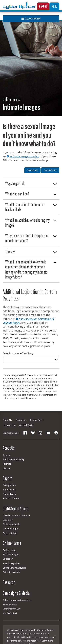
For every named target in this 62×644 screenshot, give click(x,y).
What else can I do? (31, 194)
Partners (7, 464)
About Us (7, 420)
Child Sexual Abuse (15, 508)
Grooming (8, 520)
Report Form (9, 489)
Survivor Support (11, 529)
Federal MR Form (11, 498)
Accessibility (25, 425)
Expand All (32, 170)
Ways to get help (31, 183)
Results (6, 455)
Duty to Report (10, 533)
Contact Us (21, 420)
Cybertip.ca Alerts (11, 572)
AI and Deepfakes (11, 563)
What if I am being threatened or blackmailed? (31, 207)
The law (31, 251)
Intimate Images (11, 554)
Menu (54, 6)
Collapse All (50, 170)
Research (9, 582)
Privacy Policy (37, 420)
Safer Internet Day (12, 609)
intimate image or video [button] (23, 156)
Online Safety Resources (14, 568)
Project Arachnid (11, 524)
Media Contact (10, 613)
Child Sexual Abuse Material (16, 515)
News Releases (10, 604)
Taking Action (9, 485)
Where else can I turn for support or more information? (31, 238)
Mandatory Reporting (13, 459)
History (6, 468)
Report (43, 6)
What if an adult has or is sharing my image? (31, 222)
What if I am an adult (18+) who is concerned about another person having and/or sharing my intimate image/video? (31, 269)
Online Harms (31, 19)
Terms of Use (9, 425)
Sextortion (8, 559)
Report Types (9, 494)
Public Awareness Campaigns (17, 600)
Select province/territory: (18, 353)
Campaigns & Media (16, 593)
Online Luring (9, 550)
